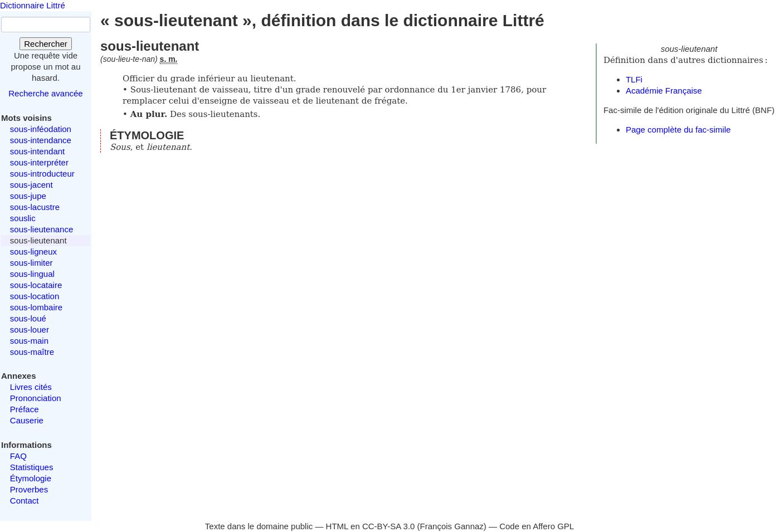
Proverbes (29, 489)
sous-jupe (28, 196)
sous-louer (30, 330)
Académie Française (664, 91)
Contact (25, 501)
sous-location (35, 296)
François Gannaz (452, 526)
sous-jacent (31, 185)
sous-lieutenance (42, 229)
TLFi (634, 79)
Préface (25, 409)
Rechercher (46, 44)
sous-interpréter (39, 162)
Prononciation (36, 398)
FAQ (18, 456)
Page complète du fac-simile (678, 130)
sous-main (29, 341)
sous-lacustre (35, 207)
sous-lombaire (36, 307)
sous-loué (28, 318)
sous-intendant (37, 151)
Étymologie (31, 478)
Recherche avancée (45, 93)
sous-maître (32, 352)
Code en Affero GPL (537, 526)
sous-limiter (31, 263)
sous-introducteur (42, 174)
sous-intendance (41, 140)
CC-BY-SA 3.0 (389, 526)
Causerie (27, 420)
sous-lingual (32, 274)
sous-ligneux (33, 252)
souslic (23, 218)
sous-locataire (36, 285)
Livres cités (31, 387)
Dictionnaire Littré (33, 5)
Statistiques (32, 467)
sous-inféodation (41, 129)
